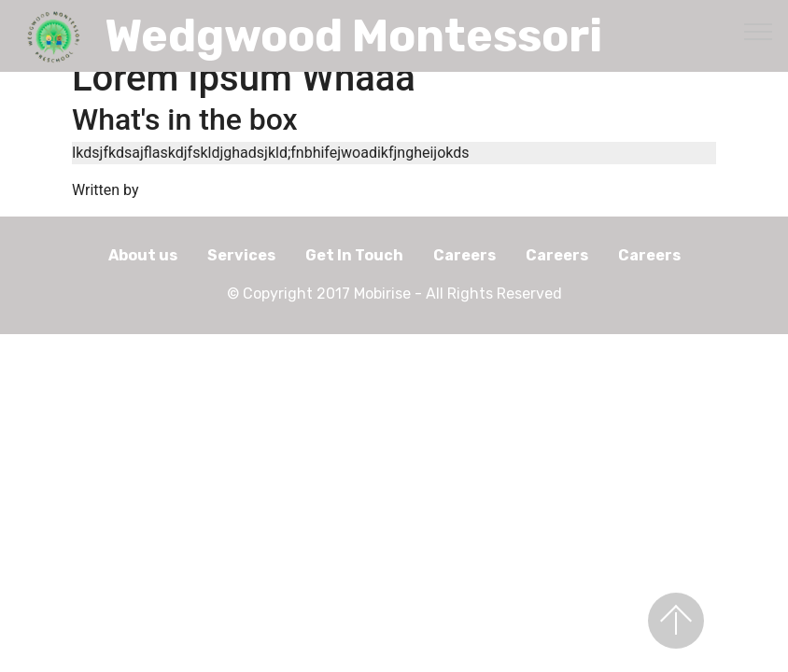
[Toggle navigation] (759, 31)
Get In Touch (354, 255)
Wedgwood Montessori (353, 36)
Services (241, 255)
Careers (464, 255)
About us (143, 255)
